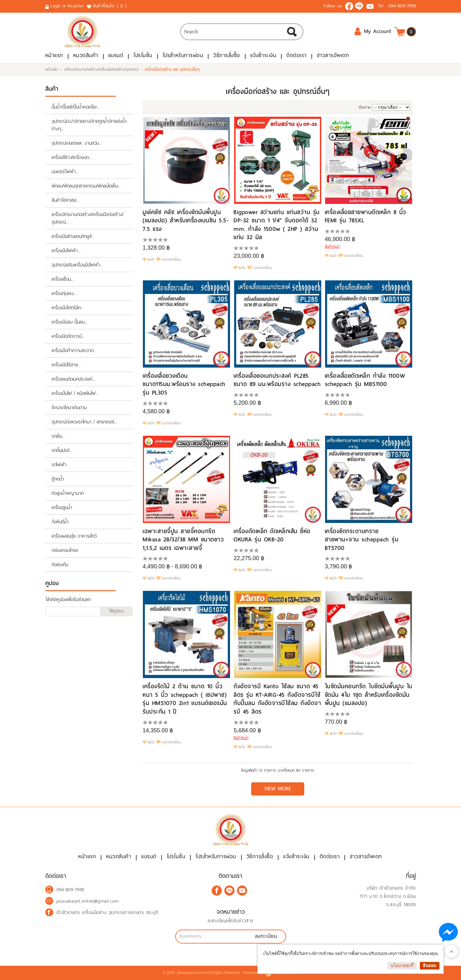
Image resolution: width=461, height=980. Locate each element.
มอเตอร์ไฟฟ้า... (65, 172)
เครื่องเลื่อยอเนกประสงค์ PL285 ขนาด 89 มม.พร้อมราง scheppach (277, 380)
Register (76, 6)
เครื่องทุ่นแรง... (64, 293)
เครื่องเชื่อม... (63, 279)
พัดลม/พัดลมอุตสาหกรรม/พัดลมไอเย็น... (86, 186)
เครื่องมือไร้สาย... (66, 365)
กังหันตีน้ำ (60, 522)
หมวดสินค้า (86, 55)
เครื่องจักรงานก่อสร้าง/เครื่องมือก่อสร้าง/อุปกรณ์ (101, 69)
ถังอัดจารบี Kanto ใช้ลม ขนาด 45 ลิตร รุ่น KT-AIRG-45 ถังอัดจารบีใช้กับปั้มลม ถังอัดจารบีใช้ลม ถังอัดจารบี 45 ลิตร (277, 699)
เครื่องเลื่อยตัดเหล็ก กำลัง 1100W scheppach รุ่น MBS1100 (365, 380)
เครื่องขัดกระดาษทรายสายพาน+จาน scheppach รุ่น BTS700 (362, 539)
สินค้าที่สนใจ (110, 6)
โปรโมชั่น (143, 55)
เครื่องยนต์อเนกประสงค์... (74, 379)
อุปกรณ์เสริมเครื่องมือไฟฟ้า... (77, 265)
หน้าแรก (54, 55)
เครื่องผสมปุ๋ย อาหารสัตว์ (74, 536)
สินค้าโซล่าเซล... (65, 200)
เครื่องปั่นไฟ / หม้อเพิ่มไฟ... (75, 393)
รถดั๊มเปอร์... (62, 450)
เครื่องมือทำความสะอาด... (74, 350)
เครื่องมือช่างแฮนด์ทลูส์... (73, 236)
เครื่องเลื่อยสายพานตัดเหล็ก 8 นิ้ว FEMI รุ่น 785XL (365, 216)
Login (56, 6)
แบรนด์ (116, 55)
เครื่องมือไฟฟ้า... (66, 251)
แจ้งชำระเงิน (263, 55)
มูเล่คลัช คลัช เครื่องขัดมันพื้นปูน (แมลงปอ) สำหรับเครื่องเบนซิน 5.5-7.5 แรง (186, 220)
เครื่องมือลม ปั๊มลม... (70, 322)
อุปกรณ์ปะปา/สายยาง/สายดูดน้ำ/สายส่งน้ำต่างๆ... (89, 125)
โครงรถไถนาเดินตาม (69, 408)
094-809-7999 (402, 6)
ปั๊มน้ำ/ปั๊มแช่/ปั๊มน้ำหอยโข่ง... (76, 107)
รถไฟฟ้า (59, 465)
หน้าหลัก (52, 69)
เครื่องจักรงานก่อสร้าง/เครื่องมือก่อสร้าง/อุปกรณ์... (88, 218)
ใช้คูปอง (116, 611)
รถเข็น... (58, 436)
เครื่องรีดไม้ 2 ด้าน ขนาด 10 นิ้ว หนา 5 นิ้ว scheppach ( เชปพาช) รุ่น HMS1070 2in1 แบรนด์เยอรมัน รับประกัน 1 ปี (185, 699)
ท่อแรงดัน (60, 565)
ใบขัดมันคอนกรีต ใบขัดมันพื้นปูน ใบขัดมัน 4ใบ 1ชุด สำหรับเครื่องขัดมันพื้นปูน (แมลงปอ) (369, 695)
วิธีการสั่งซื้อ (227, 55)
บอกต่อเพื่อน (171, 259)
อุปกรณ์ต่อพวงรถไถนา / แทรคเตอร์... (84, 422)
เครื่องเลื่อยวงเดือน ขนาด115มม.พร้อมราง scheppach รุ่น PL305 (184, 384)
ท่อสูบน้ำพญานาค (68, 493)
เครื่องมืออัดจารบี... (68, 336)
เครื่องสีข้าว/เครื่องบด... (72, 157)
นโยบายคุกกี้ (402, 966)
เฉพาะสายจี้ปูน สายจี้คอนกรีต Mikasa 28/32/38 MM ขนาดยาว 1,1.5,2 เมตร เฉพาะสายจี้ (183, 539)
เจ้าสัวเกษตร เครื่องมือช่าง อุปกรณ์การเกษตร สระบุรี (107, 912)
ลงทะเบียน (266, 936)
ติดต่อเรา (297, 55)
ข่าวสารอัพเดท (333, 55)
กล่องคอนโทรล (65, 550)
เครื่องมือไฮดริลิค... (68, 308)
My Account (373, 31)
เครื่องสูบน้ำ (62, 507)
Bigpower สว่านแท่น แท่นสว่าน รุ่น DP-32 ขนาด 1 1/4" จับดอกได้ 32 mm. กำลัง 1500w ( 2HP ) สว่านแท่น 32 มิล (277, 225)
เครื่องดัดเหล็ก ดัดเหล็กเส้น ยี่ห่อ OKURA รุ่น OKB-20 (272, 535)
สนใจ (151, 259)
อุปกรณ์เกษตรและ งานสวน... (77, 143)
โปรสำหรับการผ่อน (183, 55)
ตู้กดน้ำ (58, 479)
